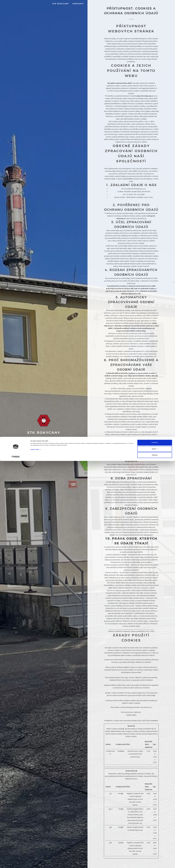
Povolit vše (155, 850)
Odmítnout (155, 862)
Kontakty (78, 4)
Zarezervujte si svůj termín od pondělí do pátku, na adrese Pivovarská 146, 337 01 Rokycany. (44, 454)
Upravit (155, 856)
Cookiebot (154, 721)
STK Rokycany (61, 4)
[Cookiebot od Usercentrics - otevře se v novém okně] (16, 864)
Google (121, 793)
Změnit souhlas (131, 715)
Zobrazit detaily (35, 857)
